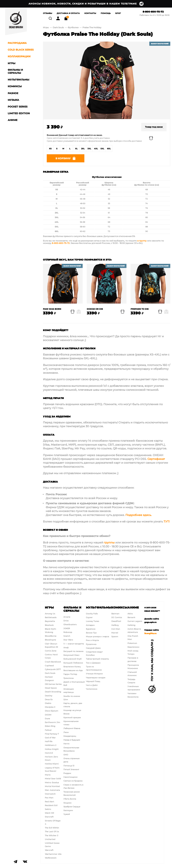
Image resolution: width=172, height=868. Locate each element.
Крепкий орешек (72, 718)
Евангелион (133, 647)
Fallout (48, 730)
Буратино (91, 629)
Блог (118, 13)
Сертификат (156, 461)
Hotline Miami (52, 764)
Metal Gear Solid (53, 779)
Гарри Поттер (70, 674)
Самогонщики (70, 777)
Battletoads (51, 617)
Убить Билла (70, 799)
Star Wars (68, 640)
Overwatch (50, 794)
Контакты (90, 13)
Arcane (67, 617)
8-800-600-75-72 (153, 12)
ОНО (66, 755)
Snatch (67, 636)
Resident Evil (51, 805)
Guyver (89, 617)
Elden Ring (50, 726)
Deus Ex (49, 699)
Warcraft (49, 850)
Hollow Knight (52, 749)
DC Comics (117, 617)
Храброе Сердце (72, 807)
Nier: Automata (52, 790)
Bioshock (49, 625)
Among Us (50, 614)
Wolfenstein (51, 858)
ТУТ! (167, 523)
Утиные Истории (94, 674)
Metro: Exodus (52, 783)
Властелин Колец (72, 667)
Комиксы (119, 608)
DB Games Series (53, 684)
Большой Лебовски (73, 663)
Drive (66, 621)
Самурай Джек (93, 648)
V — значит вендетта (74, 644)
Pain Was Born (52, 311)
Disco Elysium (52, 711)
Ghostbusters (70, 624)
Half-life (49, 741)
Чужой (67, 814)
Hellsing (131, 625)
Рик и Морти (92, 640)
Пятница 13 (69, 766)
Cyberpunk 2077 (53, 669)
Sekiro (48, 809)
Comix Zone (51, 651)
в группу (142, 243)
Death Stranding (53, 692)
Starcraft (49, 817)
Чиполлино (92, 689)
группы (109, 544)
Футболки (73, 28)
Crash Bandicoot (53, 662)
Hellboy (115, 625)
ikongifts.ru (150, 633)
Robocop (68, 632)
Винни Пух (91, 633)
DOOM (48, 715)
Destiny (49, 696)
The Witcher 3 (51, 835)
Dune (47, 719)
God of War (50, 738)
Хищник (67, 803)
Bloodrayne (50, 640)
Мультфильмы (99, 608)
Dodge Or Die (95, 311)
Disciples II (50, 707)
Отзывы (48, 13)
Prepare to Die (140, 311)
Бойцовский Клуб (72, 659)
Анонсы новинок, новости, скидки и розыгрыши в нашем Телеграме (86, 4)
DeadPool (116, 621)
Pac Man (49, 798)
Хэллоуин (68, 810)
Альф (66, 648)
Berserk (131, 617)
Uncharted (50, 839)
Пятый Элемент (71, 769)
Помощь (106, 13)
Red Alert (49, 802)
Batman (115, 614)
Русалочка (91, 644)
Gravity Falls (92, 614)
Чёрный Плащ (93, 681)
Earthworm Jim (52, 722)
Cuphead (49, 666)
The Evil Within (52, 828)
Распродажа (17, 43)
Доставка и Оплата (68, 13)
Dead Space (51, 688)
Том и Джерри (93, 663)
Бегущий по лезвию (73, 651)
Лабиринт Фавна (72, 728)
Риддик (67, 773)
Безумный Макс (71, 655)
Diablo (48, 703)
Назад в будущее (72, 740)
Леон (66, 732)
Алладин (90, 625)
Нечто (66, 744)
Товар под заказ (154, 127)
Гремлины (69, 678)
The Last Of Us (52, 832)
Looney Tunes (93, 621)
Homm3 (49, 753)
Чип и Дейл (92, 685)
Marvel (115, 633)
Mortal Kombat (52, 786)
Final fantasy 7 (52, 734)
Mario (48, 775)
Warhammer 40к (53, 854)
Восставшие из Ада (73, 670)
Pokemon (132, 643)
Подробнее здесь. (139, 517)
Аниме (133, 608)
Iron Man (116, 629)
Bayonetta (50, 621)
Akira (130, 614)
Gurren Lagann (135, 621)
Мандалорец (70, 736)
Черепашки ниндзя (96, 678)
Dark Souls (58, 28)
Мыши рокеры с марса (97, 637)
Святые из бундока (73, 781)
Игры (46, 28)
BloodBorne (51, 636)
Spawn (115, 637)
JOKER (67, 628)
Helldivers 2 (51, 745)
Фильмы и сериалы (72, 609)
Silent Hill (49, 813)
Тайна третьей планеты (97, 659)
